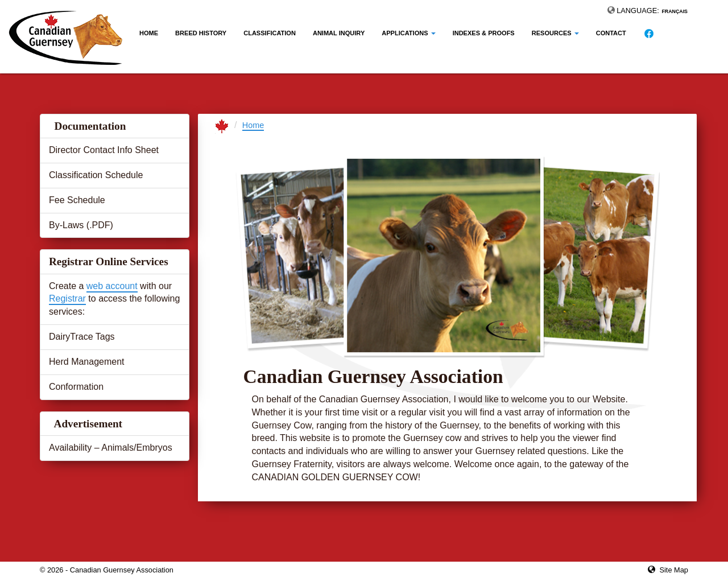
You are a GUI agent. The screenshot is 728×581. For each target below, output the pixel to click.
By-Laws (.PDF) (81, 225)
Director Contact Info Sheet (104, 150)
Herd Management (87, 362)
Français (675, 11)
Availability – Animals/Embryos (111, 448)
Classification (270, 33)
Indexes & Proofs (484, 33)
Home (149, 33)
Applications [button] (408, 33)
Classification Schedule (96, 175)
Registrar (67, 298)
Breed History (201, 33)
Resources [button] (555, 33)
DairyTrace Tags (82, 337)
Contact (611, 33)
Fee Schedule (77, 200)
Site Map (674, 570)
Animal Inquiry (339, 33)
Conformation (76, 387)
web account (112, 286)
